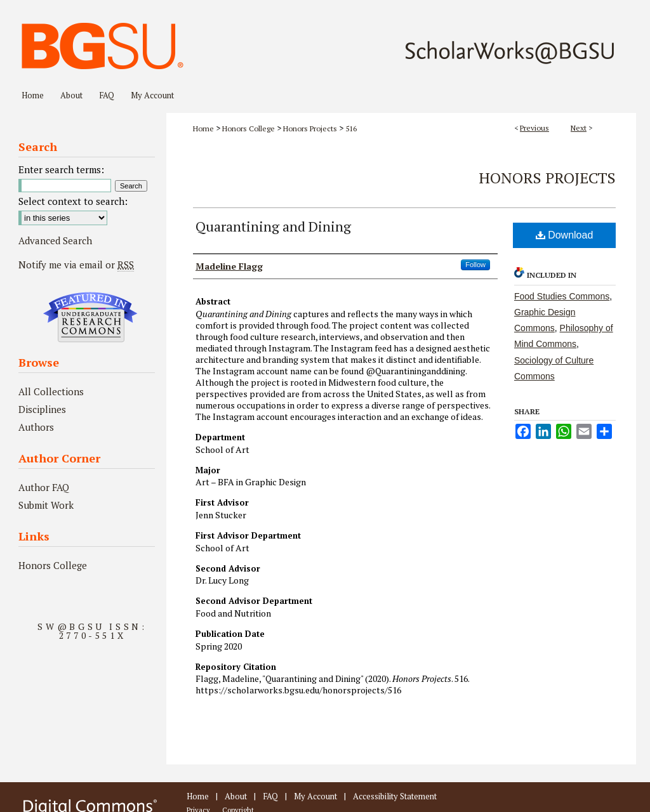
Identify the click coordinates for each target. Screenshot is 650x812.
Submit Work (46, 505)
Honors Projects (310, 128)
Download (565, 235)
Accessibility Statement (395, 796)
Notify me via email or (76, 265)
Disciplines (42, 409)
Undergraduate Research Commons (90, 317)
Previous (534, 128)
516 (351, 128)
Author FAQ (44, 487)
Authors (36, 427)
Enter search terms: (61, 169)
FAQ (270, 796)
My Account (315, 796)
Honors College (249, 128)
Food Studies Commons (562, 296)
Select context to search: (73, 201)
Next (579, 128)
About (236, 796)
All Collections (51, 391)
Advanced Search (55, 240)
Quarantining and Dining (273, 226)
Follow (475, 265)
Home (203, 128)
